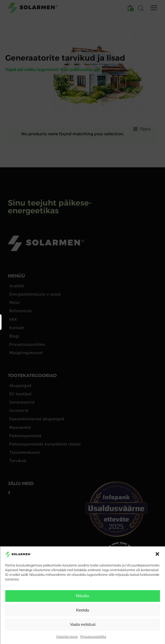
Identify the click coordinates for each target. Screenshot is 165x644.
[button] (157, 554)
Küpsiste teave (67, 637)
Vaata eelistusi (83, 624)
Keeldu (83, 610)
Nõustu (82, 596)
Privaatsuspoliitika (93, 637)
